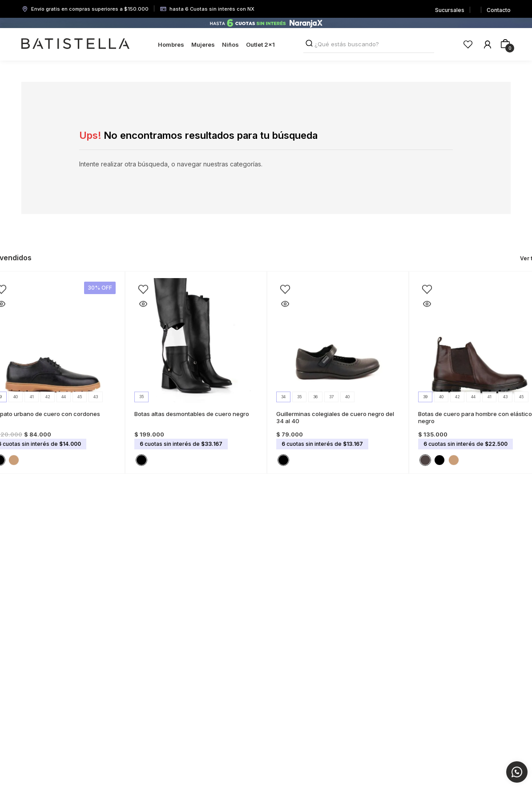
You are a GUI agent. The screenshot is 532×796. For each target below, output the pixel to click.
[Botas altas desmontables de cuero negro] (196, 372)
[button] (14, 460)
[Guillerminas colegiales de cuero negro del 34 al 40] (338, 372)
